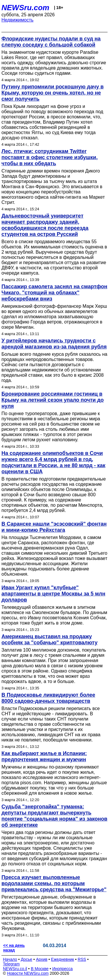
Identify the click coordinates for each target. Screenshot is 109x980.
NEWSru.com (25, 8)
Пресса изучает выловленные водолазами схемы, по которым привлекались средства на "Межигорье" (54, 883)
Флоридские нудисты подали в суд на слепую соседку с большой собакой (51, 42)
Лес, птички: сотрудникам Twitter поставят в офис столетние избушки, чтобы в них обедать (50, 157)
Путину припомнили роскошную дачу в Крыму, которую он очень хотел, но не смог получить (53, 93)
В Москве (40, 969)
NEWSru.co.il (15, 969)
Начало (10, 959)
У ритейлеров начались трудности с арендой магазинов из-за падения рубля (54, 344)
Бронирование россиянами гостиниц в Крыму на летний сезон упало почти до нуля (53, 400)
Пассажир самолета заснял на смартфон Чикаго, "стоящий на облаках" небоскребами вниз (54, 293)
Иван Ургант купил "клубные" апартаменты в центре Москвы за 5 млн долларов (53, 594)
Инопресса (63, 969)
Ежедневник (63, 959)
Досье (26, 959)
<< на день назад (14, 948)
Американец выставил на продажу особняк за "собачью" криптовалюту (50, 640)
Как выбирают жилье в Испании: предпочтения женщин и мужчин (44, 756)
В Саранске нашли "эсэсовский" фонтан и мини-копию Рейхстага (54, 527)
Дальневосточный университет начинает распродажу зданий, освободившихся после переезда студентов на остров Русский (45, 225)
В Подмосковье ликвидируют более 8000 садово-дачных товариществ (48, 698)
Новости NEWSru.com (28, 973)
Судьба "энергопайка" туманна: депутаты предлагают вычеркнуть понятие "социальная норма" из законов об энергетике (54, 816)
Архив (42, 959)
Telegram (11, 964)
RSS (82, 959)
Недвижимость (17, 20)
